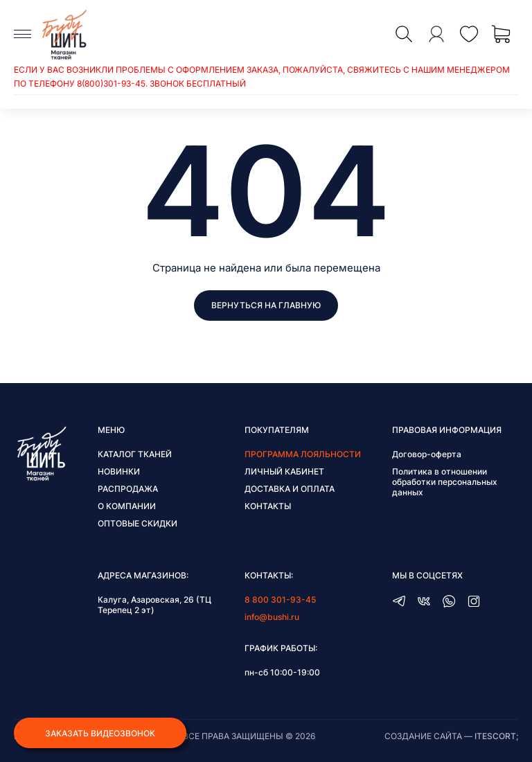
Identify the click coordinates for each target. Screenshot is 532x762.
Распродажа (128, 489)
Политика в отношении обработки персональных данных (445, 482)
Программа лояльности (303, 454)
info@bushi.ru (272, 617)
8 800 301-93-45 (280, 600)
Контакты (268, 506)
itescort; (496, 736)
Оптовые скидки (138, 523)
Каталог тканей (135, 454)
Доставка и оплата (290, 489)
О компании (127, 506)
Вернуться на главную (266, 305)
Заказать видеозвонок (100, 733)
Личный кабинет (284, 471)
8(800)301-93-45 (111, 83)
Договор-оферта (427, 454)
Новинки (119, 471)
